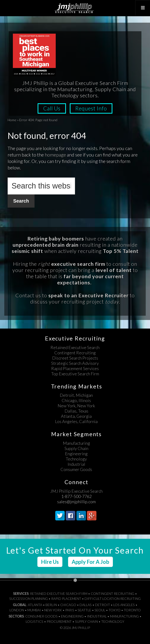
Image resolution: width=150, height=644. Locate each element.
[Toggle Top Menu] (142, 8)
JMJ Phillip (75, 8)
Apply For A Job (90, 562)
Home (12, 120)
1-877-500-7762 (76, 496)
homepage (55, 155)
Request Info (92, 108)
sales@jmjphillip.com (76, 501)
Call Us (51, 108)
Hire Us (50, 562)
